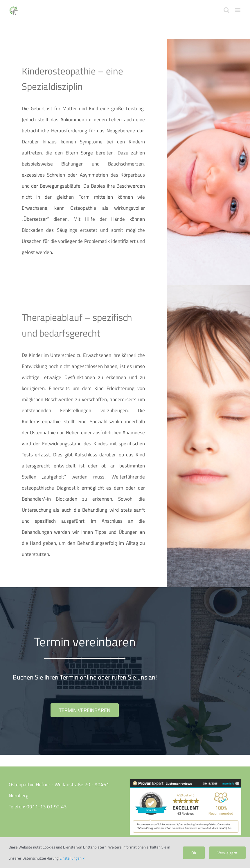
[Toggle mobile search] (226, 10)
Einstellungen (72, 858)
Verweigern (227, 853)
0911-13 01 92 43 (47, 807)
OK (194, 853)
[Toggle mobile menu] (238, 10)
